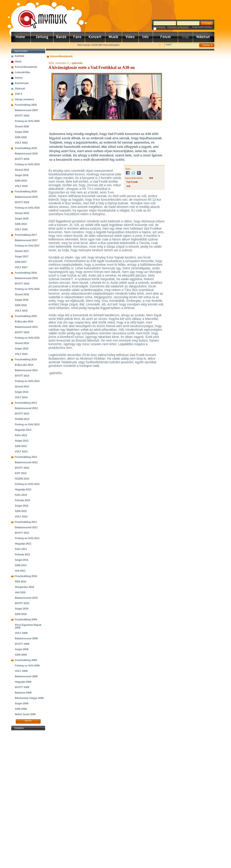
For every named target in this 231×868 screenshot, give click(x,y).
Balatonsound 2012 (26, 462)
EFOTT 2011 (22, 533)
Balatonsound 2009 (26, 638)
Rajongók (77, 37)
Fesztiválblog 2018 (26, 191)
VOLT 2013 (21, 451)
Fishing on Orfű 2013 (27, 424)
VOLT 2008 (21, 671)
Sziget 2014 (22, 392)
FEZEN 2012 (22, 479)
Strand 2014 (22, 386)
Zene (114, 37)
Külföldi (20, 56)
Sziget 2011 (22, 560)
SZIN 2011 (21, 565)
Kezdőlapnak (40, 45)
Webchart (204, 37)
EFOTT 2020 (22, 116)
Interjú (19, 78)
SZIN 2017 (21, 262)
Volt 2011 (20, 571)
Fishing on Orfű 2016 (27, 289)
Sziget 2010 (22, 609)
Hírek (42, 37)
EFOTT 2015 (22, 332)
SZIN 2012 (21, 511)
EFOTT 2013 (22, 414)
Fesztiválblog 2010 (26, 576)
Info (146, 37)
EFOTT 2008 (22, 687)
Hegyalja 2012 (23, 489)
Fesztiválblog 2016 (26, 273)
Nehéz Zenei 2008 (25, 714)
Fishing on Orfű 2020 (27, 121)
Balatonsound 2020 (26, 110)
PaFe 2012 (21, 495)
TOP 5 (18, 94)
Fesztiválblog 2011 (26, 522)
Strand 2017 (22, 251)
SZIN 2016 (21, 305)
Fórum (165, 37)
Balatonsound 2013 (26, 408)
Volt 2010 (20, 592)
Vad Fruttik (132, 182)
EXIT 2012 (21, 473)
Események (22, 83)
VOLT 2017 (21, 267)
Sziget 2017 (22, 256)
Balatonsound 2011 (26, 527)
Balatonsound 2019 (26, 154)
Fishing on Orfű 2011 (27, 538)
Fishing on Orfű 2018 (27, 208)
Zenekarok (62, 37)
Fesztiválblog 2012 (26, 457)
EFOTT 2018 (22, 202)
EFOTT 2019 (22, 159)
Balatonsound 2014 (26, 370)
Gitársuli (20, 88)
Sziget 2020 (22, 132)
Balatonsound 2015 (26, 327)
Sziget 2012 (22, 506)
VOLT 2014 (21, 397)
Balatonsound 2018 (26, 197)
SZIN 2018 (21, 224)
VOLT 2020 (21, 143)
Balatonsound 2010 (26, 598)
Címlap (21, 37)
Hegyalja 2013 (23, 430)
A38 (128, 186)
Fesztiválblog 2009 (26, 619)
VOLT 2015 (21, 354)
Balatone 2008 (23, 693)
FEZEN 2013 (22, 419)
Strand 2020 (22, 126)
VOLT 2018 (21, 229)
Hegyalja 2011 (23, 544)
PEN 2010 (21, 582)
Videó (130, 37)
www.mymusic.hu (39, 15)
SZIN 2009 (21, 655)
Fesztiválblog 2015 (26, 316)
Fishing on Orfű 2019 (27, 164)
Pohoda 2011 (23, 554)
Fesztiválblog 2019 (26, 148)
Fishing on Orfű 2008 (27, 666)
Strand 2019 (22, 170)
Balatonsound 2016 (26, 278)
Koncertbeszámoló (26, 67)
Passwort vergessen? (178, 27)
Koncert (95, 37)
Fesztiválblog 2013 (26, 403)
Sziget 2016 (22, 300)
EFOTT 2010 (22, 603)
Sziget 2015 (22, 349)
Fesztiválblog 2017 (26, 235)
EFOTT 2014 (22, 376)
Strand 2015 (22, 343)
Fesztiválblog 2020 (26, 105)
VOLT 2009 (21, 633)
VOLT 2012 (21, 517)
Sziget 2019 (22, 175)
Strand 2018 (22, 213)
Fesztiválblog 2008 (26, 660)
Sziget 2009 (22, 649)
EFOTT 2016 (22, 284)
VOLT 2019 (21, 186)
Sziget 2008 (22, 703)
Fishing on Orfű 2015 (27, 338)
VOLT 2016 (21, 311)
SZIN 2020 (21, 137)
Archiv (28, 721)
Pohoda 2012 (23, 500)
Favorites (21, 45)
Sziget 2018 (22, 219)
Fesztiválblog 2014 (26, 359)
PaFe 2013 (21, 435)
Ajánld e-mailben (59, 45)
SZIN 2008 (21, 709)
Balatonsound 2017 (26, 240)
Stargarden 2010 (25, 587)
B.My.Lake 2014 (24, 365)
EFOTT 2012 (22, 468)
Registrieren (159, 27)
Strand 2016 (22, 294)
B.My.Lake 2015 (24, 321)
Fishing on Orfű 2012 (27, 484)
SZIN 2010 (21, 614)
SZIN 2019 (21, 181)
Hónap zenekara (24, 99)
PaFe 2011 (21, 549)
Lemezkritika (22, 72)
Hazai (18, 61)
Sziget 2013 (22, 441)
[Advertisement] (28, 799)
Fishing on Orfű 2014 (27, 381)
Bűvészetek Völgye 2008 (29, 698)
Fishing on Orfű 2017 (27, 246)
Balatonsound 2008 (26, 676)
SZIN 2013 (21, 446)
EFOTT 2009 (22, 644)
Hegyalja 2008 (23, 682)
